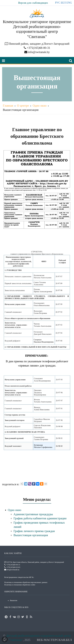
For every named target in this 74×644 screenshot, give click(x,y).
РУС (58, 3)
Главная (8, 106)
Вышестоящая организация (21, 110)
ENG (69, 3)
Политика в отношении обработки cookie (20, 585)
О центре (23, 106)
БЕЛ (63, 3)
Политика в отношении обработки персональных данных (26, 582)
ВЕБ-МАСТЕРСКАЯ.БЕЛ (54, 640)
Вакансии (14, 600)
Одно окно (40, 106)
